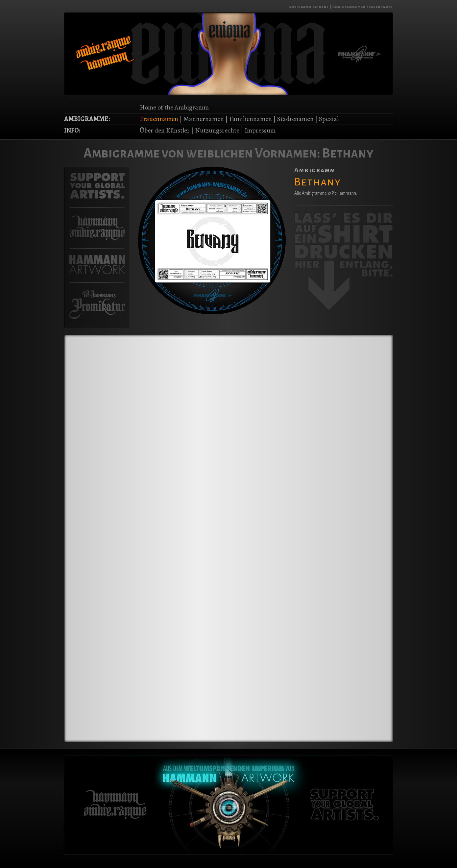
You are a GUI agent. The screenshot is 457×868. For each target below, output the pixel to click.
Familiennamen (251, 119)
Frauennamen (159, 119)
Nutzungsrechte (217, 130)
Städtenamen (295, 119)
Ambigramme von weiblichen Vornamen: (202, 153)
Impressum (260, 130)
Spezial (329, 119)
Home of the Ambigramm (174, 107)
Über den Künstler (165, 130)
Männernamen (204, 119)
